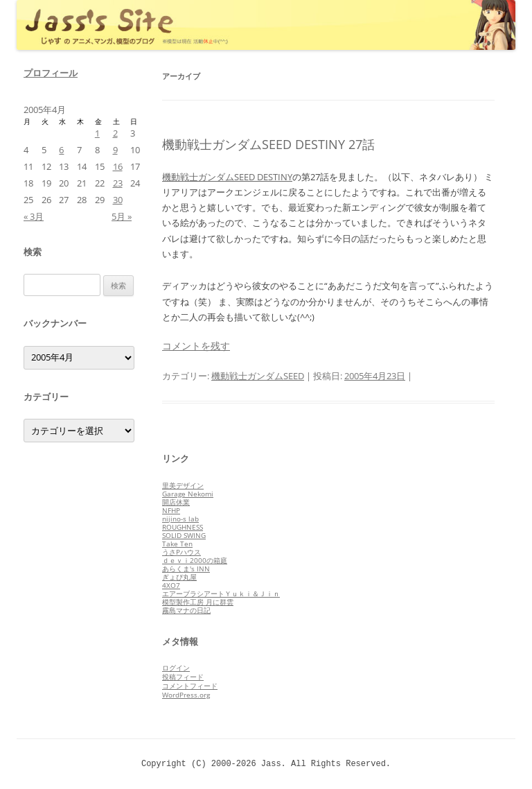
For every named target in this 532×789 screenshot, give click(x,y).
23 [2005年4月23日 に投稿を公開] (118, 183)
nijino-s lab (180, 519)
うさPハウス (181, 552)
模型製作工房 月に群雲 (198, 602)
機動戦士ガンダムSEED (258, 376)
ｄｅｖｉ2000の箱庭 (195, 560)
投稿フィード (183, 677)
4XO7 (171, 585)
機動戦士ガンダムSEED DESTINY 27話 (268, 144)
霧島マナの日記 (186, 610)
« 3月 (34, 216)
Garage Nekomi (188, 494)
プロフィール (51, 73)
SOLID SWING (184, 535)
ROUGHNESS (183, 527)
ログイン (176, 668)
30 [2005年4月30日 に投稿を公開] (118, 200)
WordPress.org (186, 695)
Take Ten (177, 544)
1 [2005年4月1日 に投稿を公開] (97, 133)
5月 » (122, 216)
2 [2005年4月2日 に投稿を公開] (115, 133)
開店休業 (176, 502)
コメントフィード (190, 686)
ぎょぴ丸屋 (179, 577)
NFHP (171, 510)
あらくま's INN (186, 569)
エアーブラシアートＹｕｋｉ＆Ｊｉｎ (221, 593)
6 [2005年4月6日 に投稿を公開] (61, 150)
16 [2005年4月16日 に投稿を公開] (118, 166)
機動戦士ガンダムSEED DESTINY (227, 177)
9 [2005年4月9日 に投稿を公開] (115, 150)
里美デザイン (183, 485)
